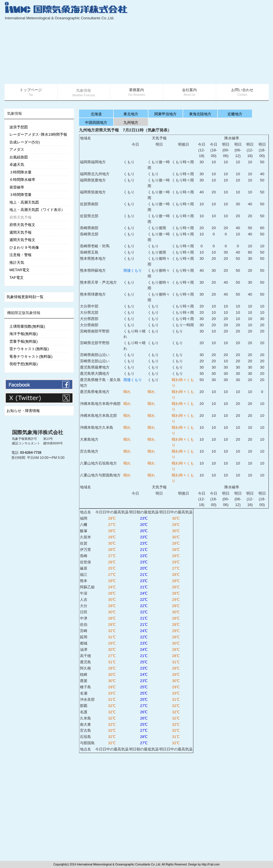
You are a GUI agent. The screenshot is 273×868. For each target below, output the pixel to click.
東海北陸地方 (200, 114)
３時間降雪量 (20, 195)
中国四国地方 (96, 123)
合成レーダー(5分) (25, 142)
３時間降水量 (20, 172)
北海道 (96, 114)
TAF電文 (16, 278)
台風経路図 (19, 157)
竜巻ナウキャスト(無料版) (31, 356)
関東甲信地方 (166, 114)
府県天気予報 (20, 217)
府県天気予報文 (22, 225)
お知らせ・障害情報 (23, 411)
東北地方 (131, 114)
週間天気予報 (20, 232)
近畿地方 (235, 114)
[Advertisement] (214, 43)
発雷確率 (17, 187)
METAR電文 (19, 270)
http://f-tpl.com (211, 864)
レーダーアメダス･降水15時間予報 (38, 134)
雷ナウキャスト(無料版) (29, 349)
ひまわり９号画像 (24, 247)
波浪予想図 (19, 127)
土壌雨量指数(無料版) (27, 326)
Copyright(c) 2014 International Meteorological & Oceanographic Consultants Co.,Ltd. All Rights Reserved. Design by (128, 864)
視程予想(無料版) (24, 364)
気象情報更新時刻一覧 (25, 297)
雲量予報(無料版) (24, 341)
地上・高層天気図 (24, 202)
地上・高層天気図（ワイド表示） (37, 210)
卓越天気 (17, 165)
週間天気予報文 (22, 240)
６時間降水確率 (22, 180)
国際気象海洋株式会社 (38, 432)
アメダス (17, 149)
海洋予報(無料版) (24, 334)
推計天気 (17, 263)
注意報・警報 (20, 255)
